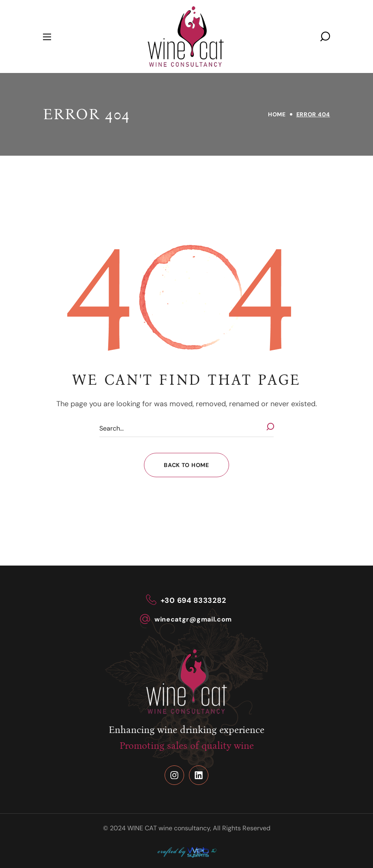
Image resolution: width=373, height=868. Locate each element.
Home (277, 114)
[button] (325, 37)
